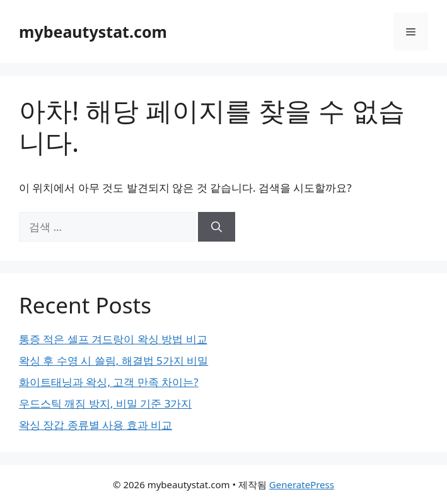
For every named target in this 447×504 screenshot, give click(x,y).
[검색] (217, 227)
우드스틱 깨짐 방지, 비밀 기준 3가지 (105, 403)
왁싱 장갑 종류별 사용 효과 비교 (96, 425)
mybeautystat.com (93, 32)
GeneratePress (302, 484)
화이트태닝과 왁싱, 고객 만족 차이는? (109, 382)
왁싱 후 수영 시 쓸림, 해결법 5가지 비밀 (113, 360)
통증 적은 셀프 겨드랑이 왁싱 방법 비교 (113, 339)
